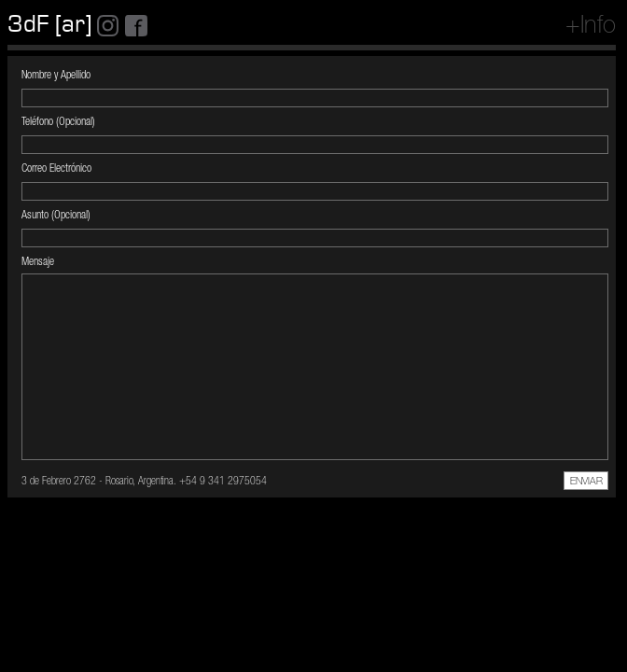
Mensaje (38, 262)
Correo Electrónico (56, 169)
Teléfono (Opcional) (58, 122)
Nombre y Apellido (56, 76)
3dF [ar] (49, 24)
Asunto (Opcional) (56, 216)
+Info (591, 27)
